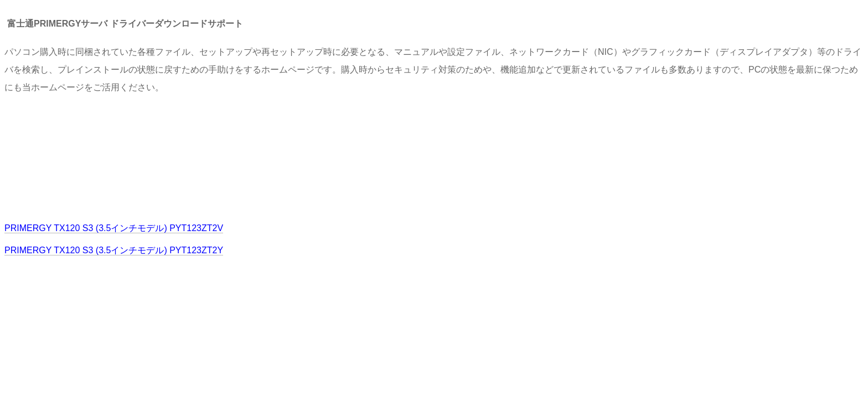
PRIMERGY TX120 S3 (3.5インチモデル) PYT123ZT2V (114, 228)
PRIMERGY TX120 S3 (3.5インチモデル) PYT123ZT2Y (114, 250)
